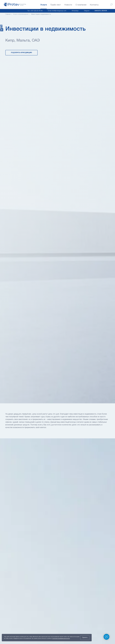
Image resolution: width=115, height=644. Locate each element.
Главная (8, 14)
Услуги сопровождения (21, 14)
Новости (68, 5)
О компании (81, 5)
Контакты (94, 5)
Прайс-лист (56, 5)
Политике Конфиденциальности (61, 638)
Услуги (44, 5)
